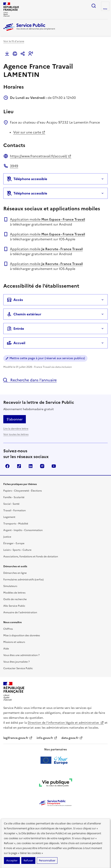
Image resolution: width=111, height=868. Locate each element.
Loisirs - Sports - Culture (17, 550)
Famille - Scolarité (14, 497)
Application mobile (47, 219)
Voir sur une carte (29, 132)
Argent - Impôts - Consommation (23, 530)
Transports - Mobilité (16, 524)
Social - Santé (11, 504)
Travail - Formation (14, 510)
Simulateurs (10, 586)
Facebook (7, 466)
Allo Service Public (14, 606)
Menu (105, 9)
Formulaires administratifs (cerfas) (23, 580)
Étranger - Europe (14, 543)
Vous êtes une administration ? (21, 655)
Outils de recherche (15, 599)
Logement (9, 517)
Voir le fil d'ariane (14, 41)
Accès (15, 300)
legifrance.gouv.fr (18, 738)
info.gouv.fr (47, 738)
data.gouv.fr (72, 738)
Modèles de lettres (14, 593)
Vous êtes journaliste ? (16, 662)
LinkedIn (31, 466)
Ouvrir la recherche (94, 6)
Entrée (15, 329)
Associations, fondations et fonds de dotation (31, 557)
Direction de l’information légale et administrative (66, 723)
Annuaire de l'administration (20, 612)
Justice (7, 537)
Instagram (42, 466)
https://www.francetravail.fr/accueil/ (41, 156)
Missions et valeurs (14, 642)
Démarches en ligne (15, 573)
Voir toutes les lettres (16, 434)
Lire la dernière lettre (16, 429)
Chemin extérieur (24, 314)
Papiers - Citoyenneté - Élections (23, 491)
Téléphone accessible (27, 179)
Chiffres (8, 629)
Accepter (12, 860)
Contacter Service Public (18, 668)
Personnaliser (47, 860)
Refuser (28, 860)
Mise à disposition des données (22, 635)
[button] (31, 54)
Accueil (16, 343)
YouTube (54, 466)
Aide (6, 649)
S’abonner (15, 419)
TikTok (19, 466)
